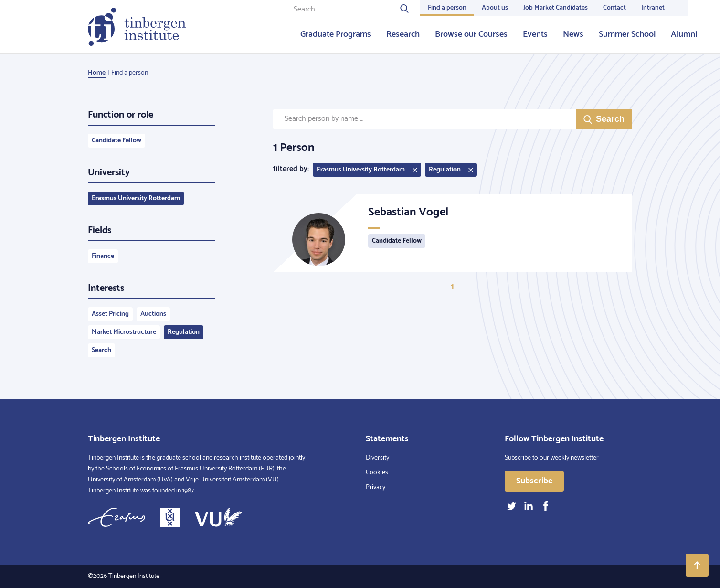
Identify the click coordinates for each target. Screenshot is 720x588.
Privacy (376, 487)
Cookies (377, 473)
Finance (103, 256)
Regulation (184, 332)
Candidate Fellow (116, 141)
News (573, 34)
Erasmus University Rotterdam (136, 198)
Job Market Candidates (556, 8)
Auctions (153, 314)
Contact (614, 8)
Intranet (653, 8)
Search (101, 350)
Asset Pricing (110, 314)
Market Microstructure (124, 332)
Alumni (684, 34)
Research (403, 34)
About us (495, 8)
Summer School (627, 34)
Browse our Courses (471, 34)
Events (535, 34)
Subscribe (534, 481)
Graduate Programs (336, 34)
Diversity (377, 458)
